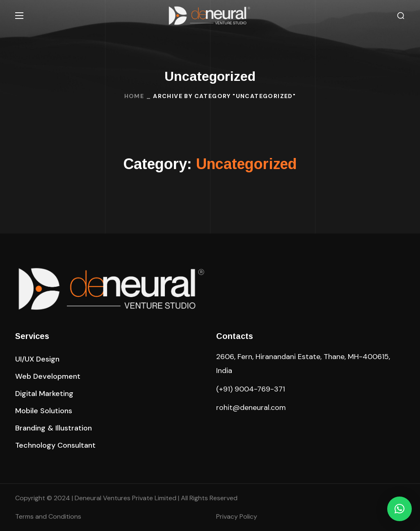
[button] (401, 16)
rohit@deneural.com (251, 407)
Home (134, 96)
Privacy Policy (237, 516)
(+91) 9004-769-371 (251, 389)
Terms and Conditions (48, 516)
